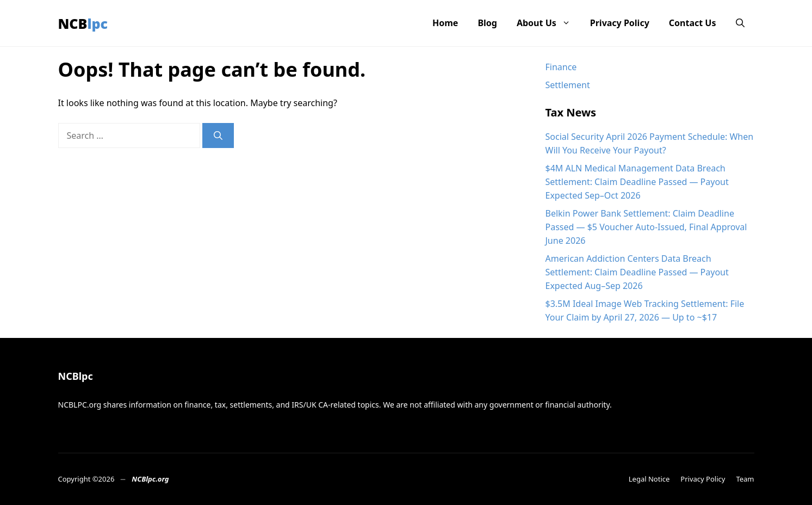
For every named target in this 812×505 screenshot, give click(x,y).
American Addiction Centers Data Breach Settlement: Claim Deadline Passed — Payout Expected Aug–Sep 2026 (637, 272)
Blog (487, 23)
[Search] (218, 136)
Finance (561, 67)
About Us (548, 23)
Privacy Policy (620, 23)
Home (445, 23)
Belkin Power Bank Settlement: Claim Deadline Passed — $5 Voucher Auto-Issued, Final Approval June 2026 (646, 227)
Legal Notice (649, 479)
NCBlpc (83, 23)
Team (745, 479)
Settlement (568, 85)
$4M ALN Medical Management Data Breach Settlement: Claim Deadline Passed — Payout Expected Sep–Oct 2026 (637, 182)
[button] (740, 23)
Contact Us (693, 23)
